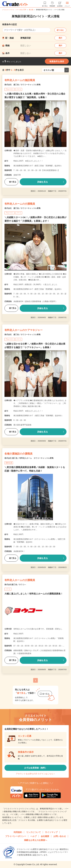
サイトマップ (51, 832)
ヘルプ (33, 836)
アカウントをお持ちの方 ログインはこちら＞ (36, 774)
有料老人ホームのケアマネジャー (24, 330)
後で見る (11, 182)
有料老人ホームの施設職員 (20, 80)
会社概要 (45, 836)
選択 (60, 38)
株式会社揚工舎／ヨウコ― (15, 585)
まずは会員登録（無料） (36, 768)
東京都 (31, 10)
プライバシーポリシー (16, 836)
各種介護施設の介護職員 (18, 454)
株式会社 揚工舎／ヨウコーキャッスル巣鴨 (22, 85)
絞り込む (60, 30)
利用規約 (18, 832)
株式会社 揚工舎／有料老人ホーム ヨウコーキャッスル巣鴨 (29, 458)
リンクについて (33, 832)
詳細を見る (43, 182)
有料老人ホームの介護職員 (20, 204)
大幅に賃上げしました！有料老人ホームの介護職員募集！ (34, 594)
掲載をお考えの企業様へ (36, 840)
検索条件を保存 (57, 61)
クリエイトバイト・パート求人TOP (14, 10)
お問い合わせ (60, 836)
